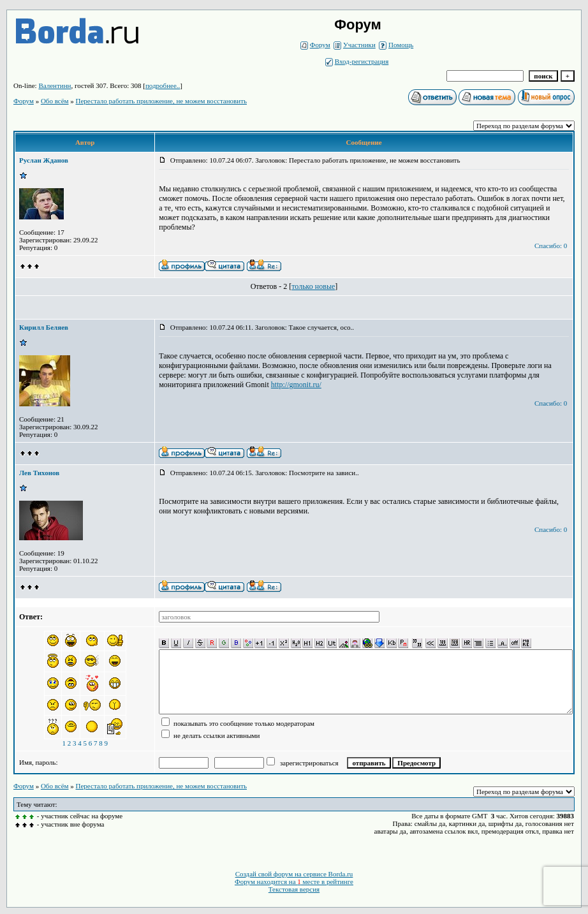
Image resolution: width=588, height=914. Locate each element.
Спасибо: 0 (551, 246)
